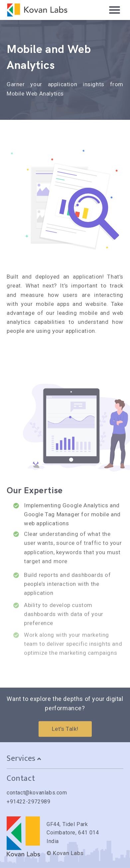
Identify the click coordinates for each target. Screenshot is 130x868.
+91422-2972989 (28, 802)
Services (24, 759)
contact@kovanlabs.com (37, 793)
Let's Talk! (65, 733)
